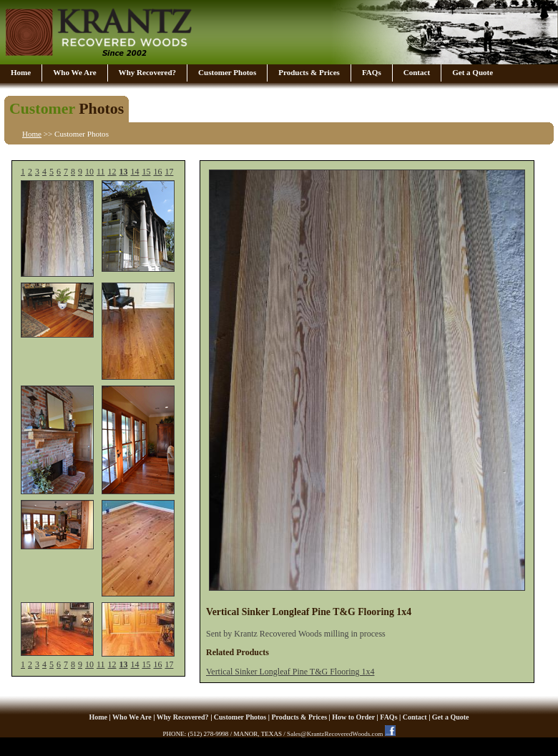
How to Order (353, 717)
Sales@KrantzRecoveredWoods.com (335, 734)
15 (146, 172)
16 (157, 172)
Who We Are (74, 72)
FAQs (372, 72)
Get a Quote (473, 72)
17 (169, 172)
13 (124, 172)
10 (89, 172)
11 (101, 172)
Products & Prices (309, 72)
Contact (417, 72)
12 (112, 172)
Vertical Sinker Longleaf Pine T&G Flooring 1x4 (290, 672)
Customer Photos (227, 72)
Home (21, 72)
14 (134, 172)
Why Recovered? (147, 72)
